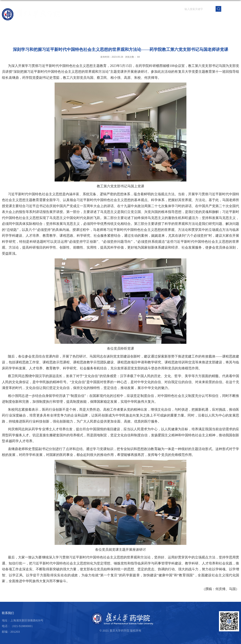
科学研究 (162, 18)
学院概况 (135, 18)
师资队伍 (149, 18)
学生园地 (190, 18)
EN (230, 9)
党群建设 (204, 18)
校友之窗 (218, 18)
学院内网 (232, 18)
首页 (124, 18)
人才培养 (176, 18)
